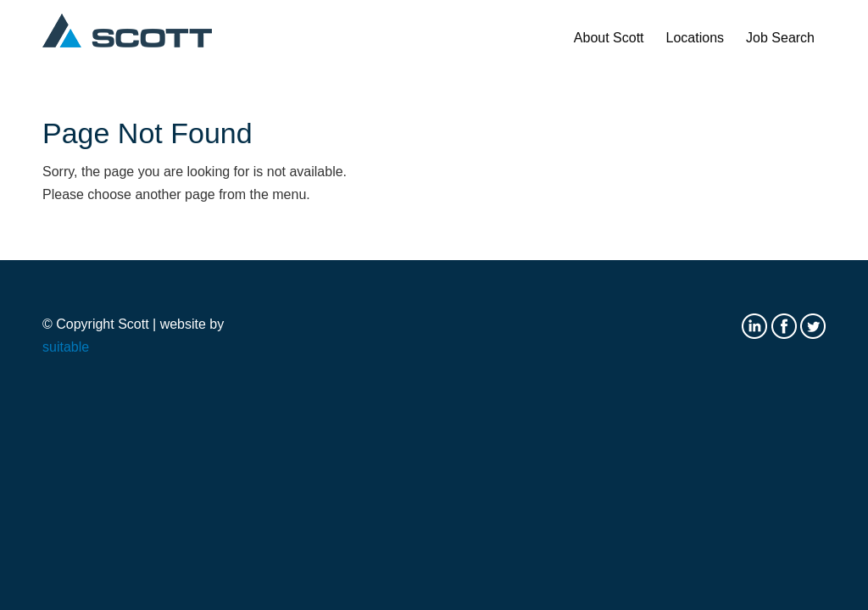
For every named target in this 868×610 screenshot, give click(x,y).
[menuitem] (609, 38)
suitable (66, 347)
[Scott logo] (127, 38)
